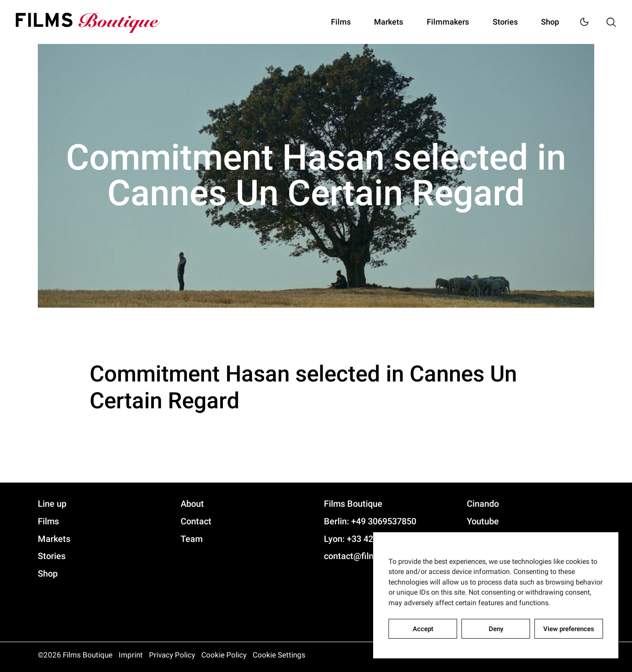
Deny (496, 629)
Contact (196, 521)
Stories (493, 22)
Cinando (483, 504)
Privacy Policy (172, 655)
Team (192, 539)
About (192, 504)
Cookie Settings (279, 655)
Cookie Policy (224, 655)
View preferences (569, 629)
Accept (423, 629)
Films (310, 22)
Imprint (131, 655)
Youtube (483, 521)
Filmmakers (430, 22)
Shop (544, 22)
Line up (52, 504)
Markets (364, 22)
